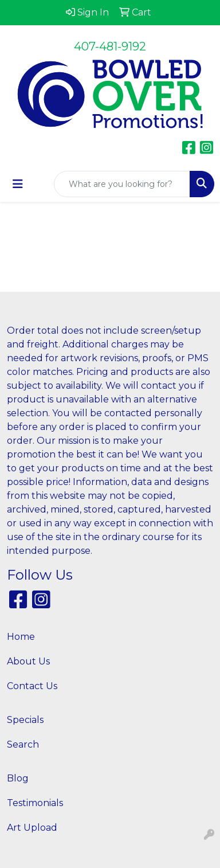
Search (23, 744)
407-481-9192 (110, 46)
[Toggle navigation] (18, 184)
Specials (25, 720)
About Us (28, 661)
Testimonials (35, 803)
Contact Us (32, 686)
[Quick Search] (122, 184)
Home (21, 637)
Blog (18, 778)
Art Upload (32, 828)
